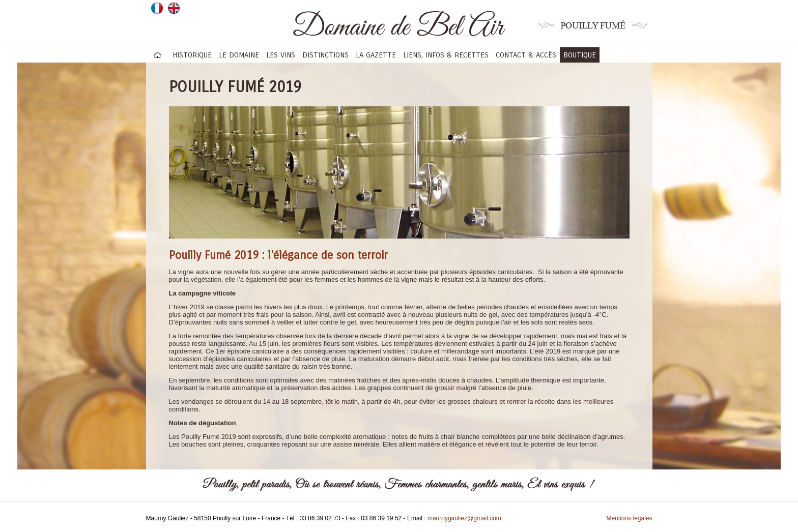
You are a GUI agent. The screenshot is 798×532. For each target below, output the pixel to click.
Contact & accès (526, 55)
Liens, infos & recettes (446, 55)
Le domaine (239, 55)
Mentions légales (629, 518)
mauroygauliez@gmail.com (464, 518)
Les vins (281, 55)
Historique (192, 55)
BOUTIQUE (580, 55)
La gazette (376, 55)
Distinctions (325, 55)
